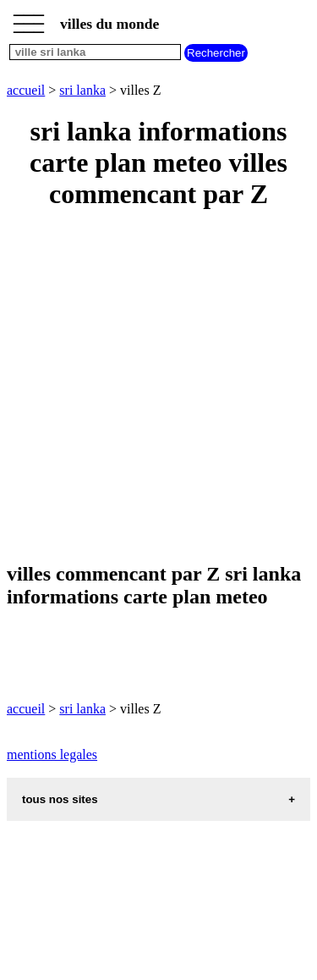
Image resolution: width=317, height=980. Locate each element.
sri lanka (82, 90)
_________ (29, 19)
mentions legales (52, 754)
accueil (26, 90)
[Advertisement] (158, 387)
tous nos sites (60, 799)
